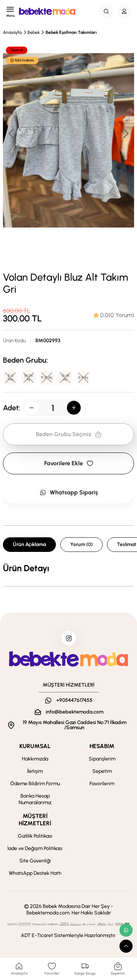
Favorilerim (102, 784)
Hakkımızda (35, 759)
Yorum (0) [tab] (81, 544)
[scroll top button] (126, 946)
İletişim (35, 771)
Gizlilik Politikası (35, 836)
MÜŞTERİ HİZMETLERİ (35, 820)
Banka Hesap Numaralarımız (35, 799)
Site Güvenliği (35, 861)
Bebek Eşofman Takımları (71, 32)
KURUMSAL (35, 746)
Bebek (34, 32)
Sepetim (102, 771)
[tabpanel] (68, 568)
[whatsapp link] (126, 930)
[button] (125, 133)
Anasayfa (12, 32)
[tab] (114, 315)
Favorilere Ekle (69, 463)
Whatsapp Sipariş (69, 492)
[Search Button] (106, 11)
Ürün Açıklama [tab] (29, 544)
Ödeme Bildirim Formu (35, 784)
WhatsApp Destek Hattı (35, 873)
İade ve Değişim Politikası (35, 848)
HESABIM (102, 746)
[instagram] (69, 638)
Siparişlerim (102, 759)
